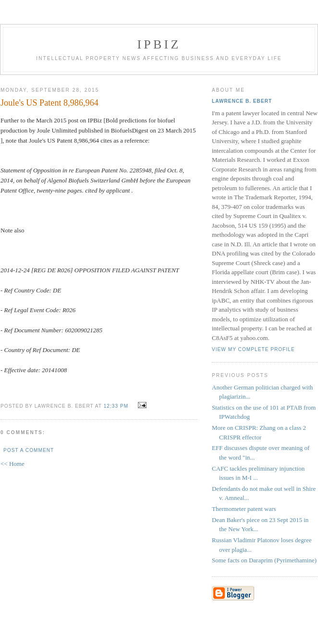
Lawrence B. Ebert (242, 101)
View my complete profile (253, 349)
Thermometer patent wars (244, 509)
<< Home (12, 464)
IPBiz (159, 44)
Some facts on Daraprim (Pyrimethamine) (264, 560)
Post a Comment (29, 450)
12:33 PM (116, 406)
